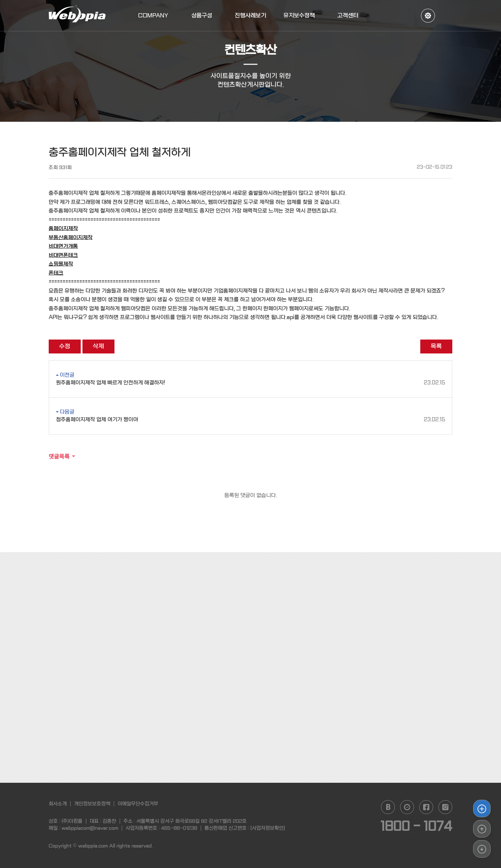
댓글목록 (59, 456)
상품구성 (202, 15)
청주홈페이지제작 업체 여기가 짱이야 (250, 420)
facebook (426, 807)
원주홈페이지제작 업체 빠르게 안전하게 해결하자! (250, 383)
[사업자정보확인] (268, 828)
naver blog (388, 807)
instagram (445, 807)
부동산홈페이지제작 (71, 238)
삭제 (98, 346)
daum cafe (407, 807)
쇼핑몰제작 (61, 264)
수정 (65, 346)
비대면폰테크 (63, 255)
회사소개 (58, 804)
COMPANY (153, 15)
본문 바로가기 (0, 0)
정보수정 (428, 16)
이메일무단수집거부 (138, 804)
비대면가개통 (63, 246)
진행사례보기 (250, 15)
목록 (436, 346)
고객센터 (348, 15)
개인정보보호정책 (92, 804)
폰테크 (56, 273)
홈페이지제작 (63, 229)
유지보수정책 (299, 15)
